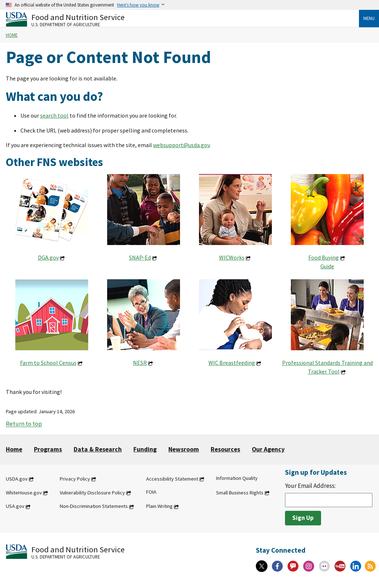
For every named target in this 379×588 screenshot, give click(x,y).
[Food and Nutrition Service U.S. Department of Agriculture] (182, 19)
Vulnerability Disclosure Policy (92, 493)
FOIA (151, 492)
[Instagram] (309, 566)
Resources (225, 449)
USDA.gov (17, 479)
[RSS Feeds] (370, 566)
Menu (369, 18)
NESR (140, 363)
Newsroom (184, 449)
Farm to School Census (48, 363)
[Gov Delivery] (293, 566)
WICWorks (232, 257)
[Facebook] (277, 566)
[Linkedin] (356, 566)
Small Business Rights (240, 493)
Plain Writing (159, 506)
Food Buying (324, 257)
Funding (145, 449)
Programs (48, 449)
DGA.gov (48, 257)
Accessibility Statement (172, 479)
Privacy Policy (75, 479)
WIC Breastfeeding (232, 363)
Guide (327, 266)
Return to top (24, 424)
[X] (262, 566)
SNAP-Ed (140, 257)
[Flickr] (324, 566)
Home (12, 35)
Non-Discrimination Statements (94, 506)
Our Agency (268, 449)
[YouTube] (340, 566)
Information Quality (237, 478)
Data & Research (98, 449)
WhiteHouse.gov (24, 493)
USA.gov (15, 506)
